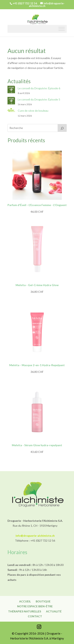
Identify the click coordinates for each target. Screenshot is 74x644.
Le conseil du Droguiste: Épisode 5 (39, 99)
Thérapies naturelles (25, 611)
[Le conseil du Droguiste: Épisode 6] (11, 90)
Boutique (43, 601)
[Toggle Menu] (62, 29)
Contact (35, 616)
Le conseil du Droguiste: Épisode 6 (39, 88)
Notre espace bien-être (35, 606)
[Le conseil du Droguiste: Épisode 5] (11, 101)
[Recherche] (62, 128)
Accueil (25, 601)
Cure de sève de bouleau (33, 111)
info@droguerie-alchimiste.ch (35, 536)
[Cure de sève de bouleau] (11, 111)
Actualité (54, 611)
